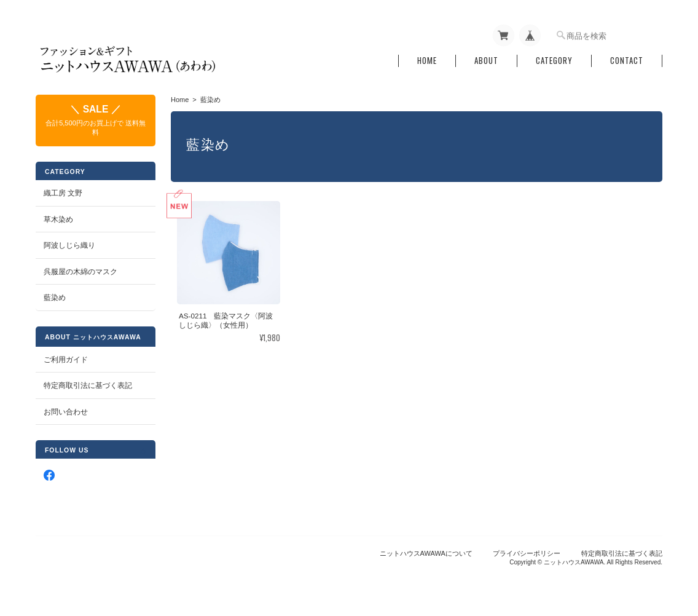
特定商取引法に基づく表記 (88, 385)
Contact (627, 61)
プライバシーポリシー (527, 553)
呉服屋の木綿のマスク (80, 271)
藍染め (55, 297)
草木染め (58, 219)
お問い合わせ (66, 412)
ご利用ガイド (66, 359)
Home (427, 61)
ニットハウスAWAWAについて (426, 553)
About (486, 61)
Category (554, 61)
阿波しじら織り (69, 245)
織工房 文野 (63, 193)
